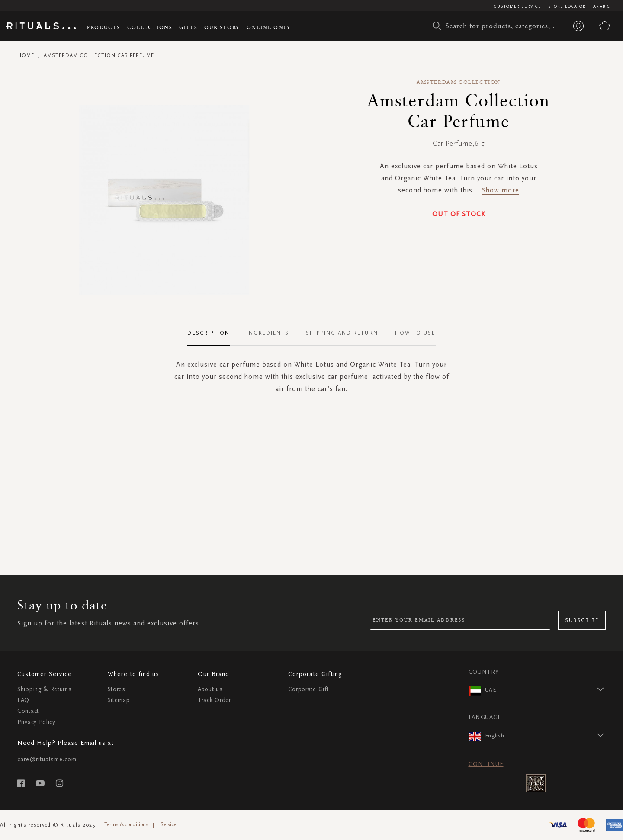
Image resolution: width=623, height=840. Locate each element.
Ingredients (268, 333)
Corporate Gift (308, 689)
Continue (486, 764)
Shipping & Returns (45, 689)
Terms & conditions (126, 824)
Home (26, 55)
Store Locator (567, 6)
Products (103, 27)
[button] (546, 689)
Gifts (188, 27)
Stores (117, 689)
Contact (28, 711)
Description (209, 333)
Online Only (269, 27)
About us (210, 689)
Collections (150, 27)
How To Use (415, 333)
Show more (501, 190)
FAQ (23, 700)
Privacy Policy (36, 722)
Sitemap (119, 700)
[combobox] (495, 26)
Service (168, 824)
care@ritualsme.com (47, 759)
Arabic (602, 6)
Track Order (214, 700)
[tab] (213, 333)
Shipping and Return (342, 333)
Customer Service (517, 6)
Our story (222, 27)
